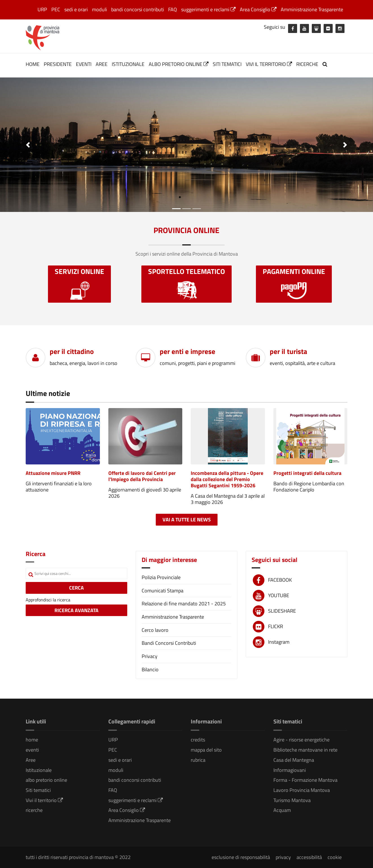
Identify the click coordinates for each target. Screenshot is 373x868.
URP (42, 9)
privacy (283, 857)
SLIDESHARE (282, 611)
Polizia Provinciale (161, 577)
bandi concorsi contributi (138, 9)
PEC (56, 9)
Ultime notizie (48, 393)
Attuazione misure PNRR (53, 473)
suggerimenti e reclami (208, 9)
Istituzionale (128, 64)
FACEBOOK (280, 580)
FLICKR (276, 626)
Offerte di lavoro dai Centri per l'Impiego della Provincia (142, 476)
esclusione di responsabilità (241, 857)
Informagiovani (290, 770)
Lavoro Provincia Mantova (302, 790)
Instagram (279, 642)
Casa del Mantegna (294, 760)
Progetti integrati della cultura (307, 473)
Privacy (150, 656)
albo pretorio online (179, 64)
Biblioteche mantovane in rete (305, 750)
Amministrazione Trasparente (312, 9)
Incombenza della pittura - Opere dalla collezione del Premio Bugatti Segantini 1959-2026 (227, 479)
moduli (99, 9)
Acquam (282, 810)
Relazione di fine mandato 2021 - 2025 (184, 604)
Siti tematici (227, 64)
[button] (28, 145)
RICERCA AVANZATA (76, 610)
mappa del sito (206, 750)
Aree (102, 64)
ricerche (307, 64)
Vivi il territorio (269, 64)
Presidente (58, 64)
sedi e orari (76, 9)
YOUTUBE (279, 595)
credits (198, 740)
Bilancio (150, 669)
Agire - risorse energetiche (301, 740)
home (33, 64)
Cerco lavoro (155, 630)
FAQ (173, 9)
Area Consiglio (258, 9)
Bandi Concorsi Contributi (169, 643)
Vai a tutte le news (187, 520)
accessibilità (309, 857)
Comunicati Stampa (163, 591)
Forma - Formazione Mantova (305, 780)
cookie (335, 857)
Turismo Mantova (292, 800)
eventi (84, 64)
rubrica (198, 760)
